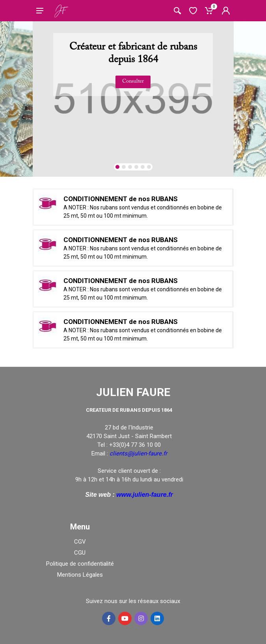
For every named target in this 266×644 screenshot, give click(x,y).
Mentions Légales (80, 575)
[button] (117, 167)
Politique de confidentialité (80, 564)
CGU (80, 553)
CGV (80, 542)
